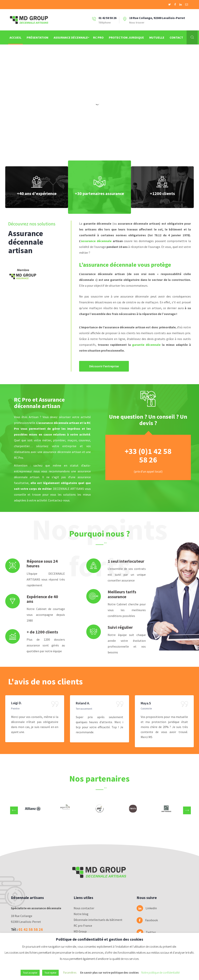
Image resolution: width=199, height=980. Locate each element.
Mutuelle (157, 37)
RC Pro (98, 37)
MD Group (80, 931)
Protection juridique (126, 37)
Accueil (15, 37)
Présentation (38, 37)
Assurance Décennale (71, 37)
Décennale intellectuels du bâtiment (98, 920)
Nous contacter (84, 908)
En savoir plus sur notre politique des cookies (110, 973)
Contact (176, 37)
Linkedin (144, 908)
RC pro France (83, 926)
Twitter (144, 932)
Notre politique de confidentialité (160, 973)
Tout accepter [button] (30, 973)
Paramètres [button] (70, 973)
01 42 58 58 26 (31, 929)
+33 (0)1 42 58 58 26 (148, 455)
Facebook (144, 920)
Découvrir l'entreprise (104, 366)
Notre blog (81, 914)
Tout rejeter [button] (50, 973)
